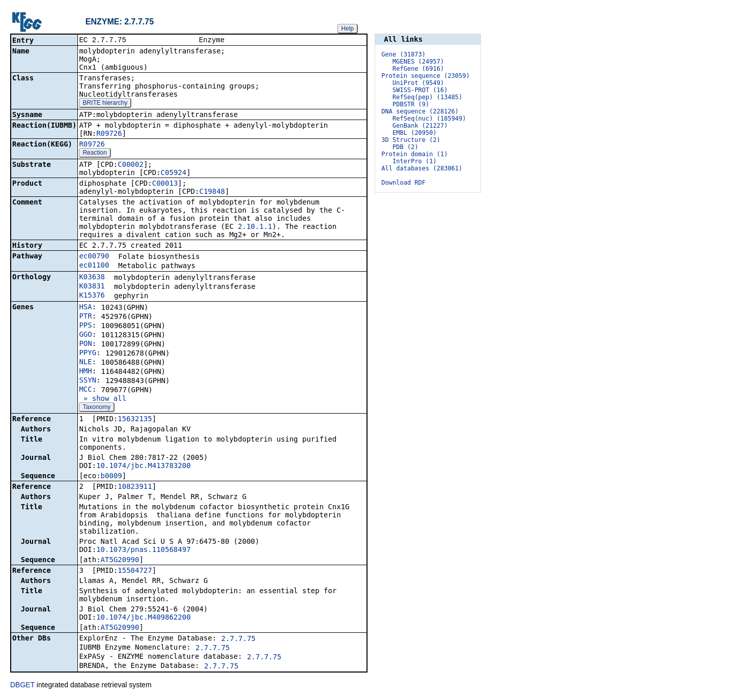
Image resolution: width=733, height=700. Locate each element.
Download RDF (403, 183)
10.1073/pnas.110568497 (143, 550)
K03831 (92, 287)
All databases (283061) (422, 168)
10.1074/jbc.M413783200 (143, 466)
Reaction (94, 154)
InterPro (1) (415, 161)
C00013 (165, 184)
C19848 (212, 192)
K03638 (92, 278)
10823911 (135, 487)
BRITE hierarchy (105, 104)
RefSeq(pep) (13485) (427, 97)
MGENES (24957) (418, 62)
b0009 (111, 477)
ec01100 (94, 266)
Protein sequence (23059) (425, 76)
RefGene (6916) (418, 69)
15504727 (135, 571)
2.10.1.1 (255, 227)
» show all (103, 399)
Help (347, 28)
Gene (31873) (403, 54)
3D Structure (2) (411, 140)
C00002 (131, 165)
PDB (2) (405, 147)
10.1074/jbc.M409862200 (143, 618)
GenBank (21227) (420, 126)
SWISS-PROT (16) (420, 90)
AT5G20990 (120, 561)
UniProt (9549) (418, 83)
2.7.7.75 (238, 639)
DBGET (22, 686)
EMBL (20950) (415, 133)
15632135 (135, 420)
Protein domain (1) (414, 154)
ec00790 (94, 257)
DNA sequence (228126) (420, 111)
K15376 (92, 296)
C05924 (174, 173)
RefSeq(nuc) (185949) (429, 119)
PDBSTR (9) (411, 104)
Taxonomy (96, 408)
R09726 (109, 134)
